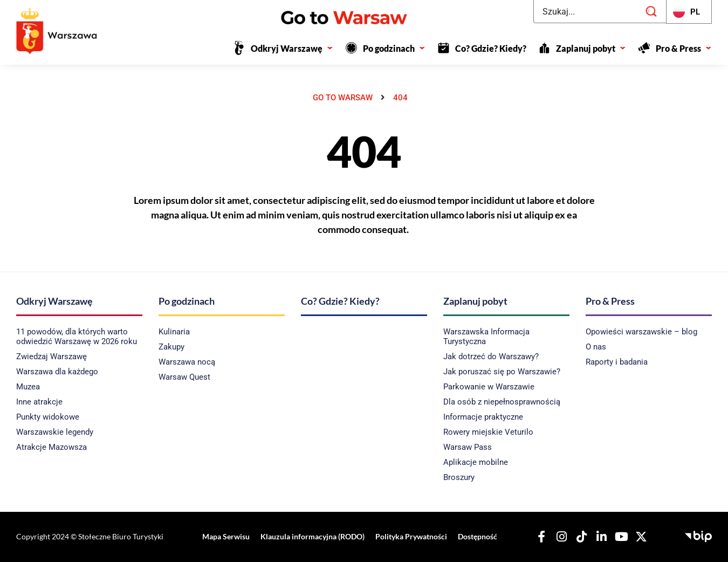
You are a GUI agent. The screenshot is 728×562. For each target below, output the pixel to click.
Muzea (28, 387)
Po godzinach (394, 48)
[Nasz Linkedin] (600, 537)
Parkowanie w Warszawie (489, 387)
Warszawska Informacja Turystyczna (486, 337)
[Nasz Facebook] (540, 537)
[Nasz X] (640, 537)
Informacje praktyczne (483, 417)
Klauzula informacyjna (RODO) (312, 536)
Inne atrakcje (39, 402)
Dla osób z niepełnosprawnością (502, 402)
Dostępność (475, 536)
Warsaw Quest (184, 377)
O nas (596, 347)
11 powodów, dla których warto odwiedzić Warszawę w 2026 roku (77, 337)
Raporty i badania (617, 362)
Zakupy (171, 347)
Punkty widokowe (48, 417)
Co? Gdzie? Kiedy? (491, 48)
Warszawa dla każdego (57, 372)
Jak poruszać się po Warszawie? (502, 372)
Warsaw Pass (468, 447)
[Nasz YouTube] (620, 537)
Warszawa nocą (187, 362)
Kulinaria (174, 332)
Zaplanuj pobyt (591, 48)
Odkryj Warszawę (292, 48)
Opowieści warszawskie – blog (641, 332)
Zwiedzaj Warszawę (51, 357)
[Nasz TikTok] (580, 537)
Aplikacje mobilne (476, 462)
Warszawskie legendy (55, 432)
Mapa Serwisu (226, 536)
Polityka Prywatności (410, 536)
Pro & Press (684, 48)
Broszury (459, 477)
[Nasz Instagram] (560, 537)
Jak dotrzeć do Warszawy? (491, 357)
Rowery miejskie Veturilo (488, 432)
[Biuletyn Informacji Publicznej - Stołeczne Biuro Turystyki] (698, 535)
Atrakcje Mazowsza (51, 447)
